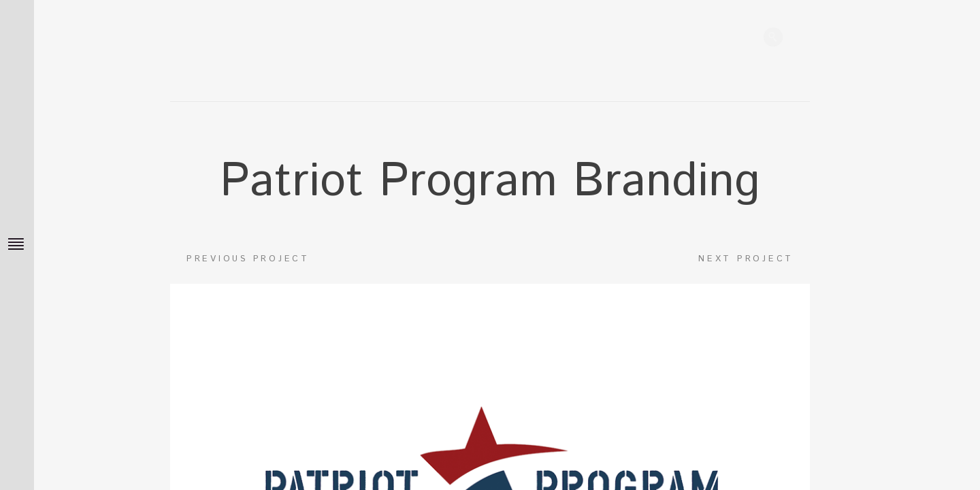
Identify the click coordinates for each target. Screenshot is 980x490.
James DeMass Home (374, 40)
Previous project (240, 263)
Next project (754, 263)
